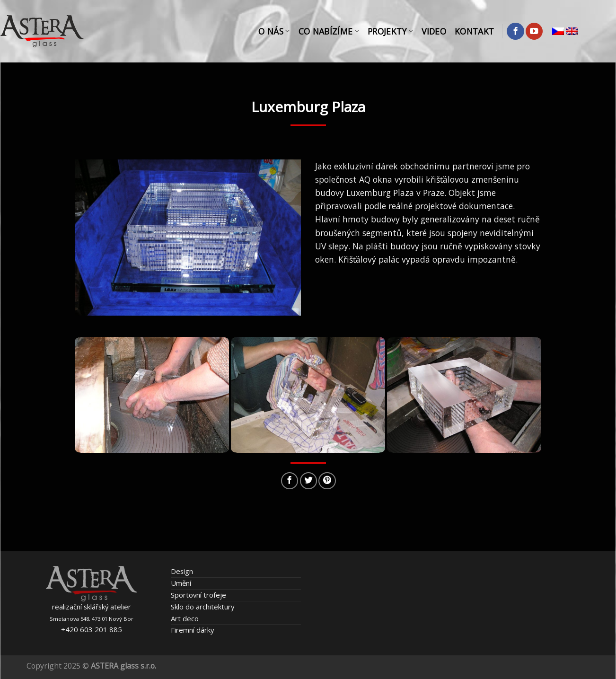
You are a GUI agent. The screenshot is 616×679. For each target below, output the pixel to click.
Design (182, 571)
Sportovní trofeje (198, 595)
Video (434, 31)
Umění (181, 583)
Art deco (185, 618)
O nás (274, 31)
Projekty (390, 31)
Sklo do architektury (202, 607)
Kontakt (474, 31)
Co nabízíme (329, 31)
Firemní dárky (192, 630)
